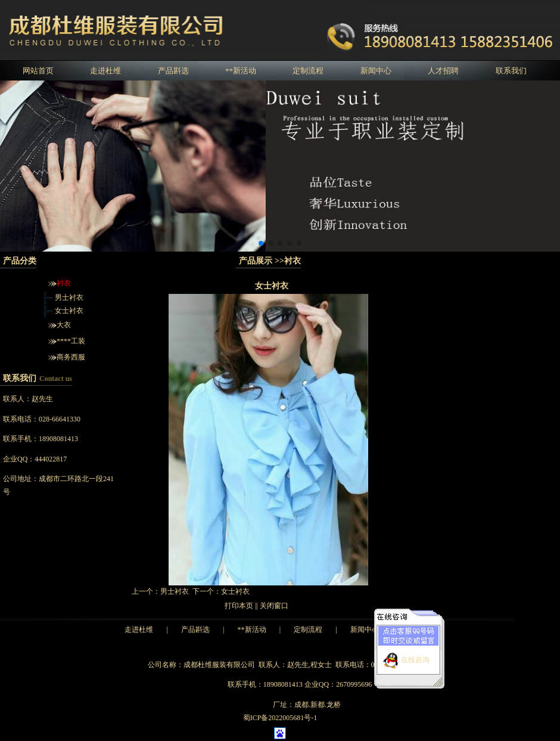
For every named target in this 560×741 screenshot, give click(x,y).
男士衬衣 (69, 297)
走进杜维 (105, 71)
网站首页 (38, 71)
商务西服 (71, 357)
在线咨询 (415, 657)
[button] (261, 243)
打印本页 (239, 606)
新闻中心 (376, 71)
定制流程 (308, 71)
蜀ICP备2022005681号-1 (280, 718)
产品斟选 (173, 71)
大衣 (64, 325)
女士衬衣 (69, 311)
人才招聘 (443, 71)
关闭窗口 (274, 606)
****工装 (71, 341)
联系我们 (511, 71)
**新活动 (241, 71)
